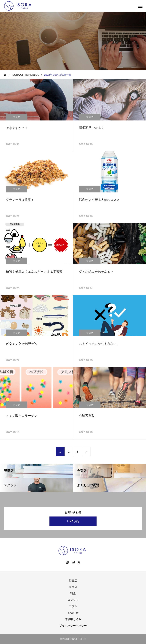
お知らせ (73, 613)
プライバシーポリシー (73, 626)
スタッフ (73, 600)
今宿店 (73, 587)
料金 (73, 593)
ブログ (16, 117)
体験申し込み (73, 619)
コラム (73, 606)
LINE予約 (73, 521)
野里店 (73, 580)
